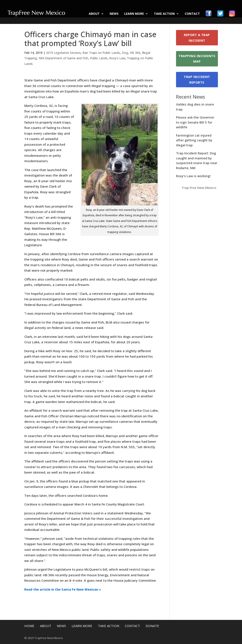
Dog (125, 53)
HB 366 (135, 53)
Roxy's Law (117, 58)
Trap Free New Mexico (199, 188)
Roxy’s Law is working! (193, 176)
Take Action (164, 14)
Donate (152, 626)
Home (29, 626)
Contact (192, 14)
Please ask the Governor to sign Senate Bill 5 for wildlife (195, 122)
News (114, 14)
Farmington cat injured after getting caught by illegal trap (194, 140)
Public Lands (99, 58)
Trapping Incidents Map (197, 59)
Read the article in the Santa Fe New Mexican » (63, 589)
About (94, 14)
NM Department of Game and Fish (63, 58)
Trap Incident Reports (197, 79)
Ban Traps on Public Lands (101, 53)
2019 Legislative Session (63, 53)
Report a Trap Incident (197, 38)
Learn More (134, 14)
